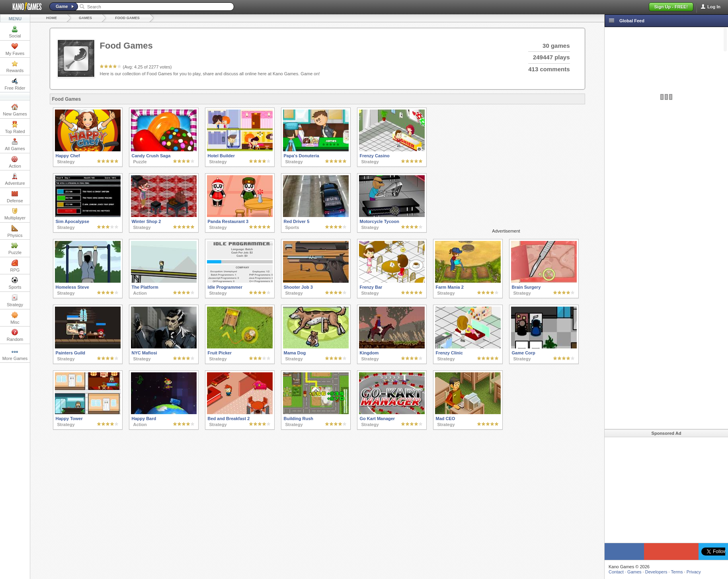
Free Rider (15, 84)
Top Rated (15, 127)
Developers (656, 572)
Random (15, 335)
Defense (15, 197)
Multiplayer (15, 214)
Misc (15, 318)
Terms (677, 572)
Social (15, 32)
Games (85, 18)
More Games (15, 354)
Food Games (127, 18)
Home (52, 18)
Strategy (15, 301)
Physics (15, 231)
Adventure (15, 179)
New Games (15, 110)
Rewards (15, 67)
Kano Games (24, 7)
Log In (714, 7)
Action (15, 162)
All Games (15, 145)
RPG (15, 266)
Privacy (694, 572)
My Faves (15, 49)
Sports (15, 283)
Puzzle (15, 248)
